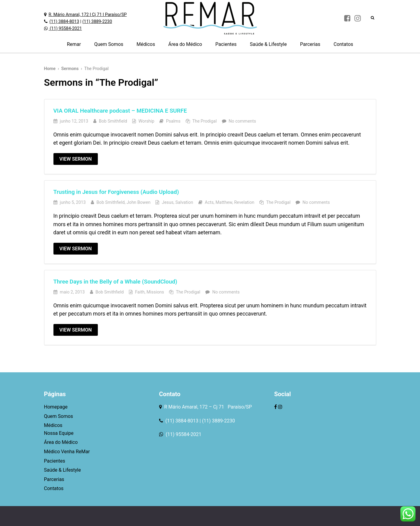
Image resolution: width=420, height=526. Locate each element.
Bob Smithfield (113, 121)
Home (50, 69)
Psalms (173, 121)
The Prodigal (205, 121)
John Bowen (138, 202)
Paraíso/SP (239, 407)
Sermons (70, 69)
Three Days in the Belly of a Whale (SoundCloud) (115, 282)
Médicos (146, 44)
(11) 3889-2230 (97, 22)
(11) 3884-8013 (64, 22)
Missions (155, 292)
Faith (140, 292)
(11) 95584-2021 (65, 29)
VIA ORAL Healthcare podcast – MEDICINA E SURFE (120, 111)
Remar (74, 44)
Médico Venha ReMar (67, 452)
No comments (242, 121)
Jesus (168, 202)
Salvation (184, 202)
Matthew (224, 202)
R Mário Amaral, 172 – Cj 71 (195, 407)
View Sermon (76, 159)
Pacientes (226, 44)
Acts (209, 202)
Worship (147, 121)
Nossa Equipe (59, 433)
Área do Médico (185, 44)
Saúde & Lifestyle (268, 44)
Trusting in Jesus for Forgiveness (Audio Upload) (116, 192)
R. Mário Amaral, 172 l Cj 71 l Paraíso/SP (88, 15)
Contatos (343, 44)
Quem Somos (109, 44)
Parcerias (310, 44)
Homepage (56, 407)
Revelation (244, 202)
